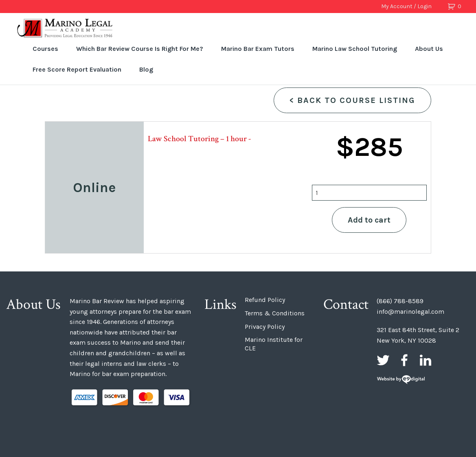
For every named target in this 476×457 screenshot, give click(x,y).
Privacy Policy (265, 327)
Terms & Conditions (275, 313)
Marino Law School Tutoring (355, 49)
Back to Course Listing (352, 100)
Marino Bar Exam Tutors (258, 49)
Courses (45, 49)
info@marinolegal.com (410, 312)
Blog (146, 69)
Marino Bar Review (65, 28)
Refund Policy (265, 300)
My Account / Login (406, 6)
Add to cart (369, 220)
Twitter (383, 360)
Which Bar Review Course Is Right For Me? (140, 49)
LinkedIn (426, 360)
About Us (429, 49)
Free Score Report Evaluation (77, 69)
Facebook (404, 360)
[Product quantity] (369, 193)
